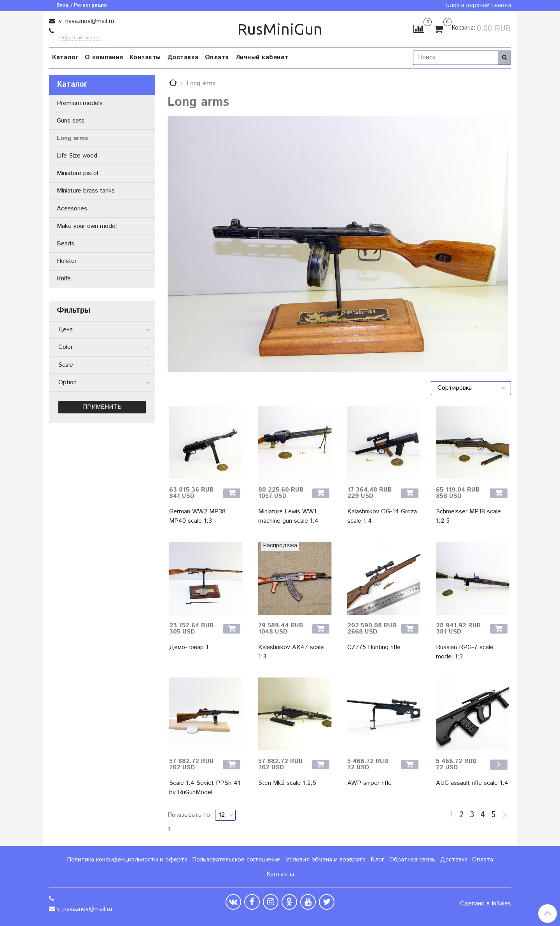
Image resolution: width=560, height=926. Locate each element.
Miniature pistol (77, 173)
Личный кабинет (262, 57)
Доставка (183, 57)
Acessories (72, 209)
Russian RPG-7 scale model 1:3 (465, 652)
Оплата (217, 57)
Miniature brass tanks (86, 191)
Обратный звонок (80, 38)
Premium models (80, 103)
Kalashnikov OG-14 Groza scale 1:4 (382, 516)
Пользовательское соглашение (236, 860)
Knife (64, 279)
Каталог (65, 57)
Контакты (145, 57)
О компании (104, 57)
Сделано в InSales (486, 904)
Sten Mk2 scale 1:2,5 (287, 783)
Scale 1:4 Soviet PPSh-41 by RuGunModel (205, 788)
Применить (102, 407)
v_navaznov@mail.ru (85, 21)
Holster (67, 261)
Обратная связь (412, 860)
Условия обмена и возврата (325, 860)
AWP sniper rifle (369, 783)
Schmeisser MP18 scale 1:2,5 (468, 516)
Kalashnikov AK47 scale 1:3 (291, 652)
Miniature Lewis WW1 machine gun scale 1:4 (288, 516)
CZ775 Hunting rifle (374, 647)
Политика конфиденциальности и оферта (127, 860)
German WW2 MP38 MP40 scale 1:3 (197, 516)
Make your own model (87, 226)
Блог (377, 860)
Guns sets (71, 121)
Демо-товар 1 (189, 647)
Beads (66, 244)
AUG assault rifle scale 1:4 (472, 783)
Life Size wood (77, 156)
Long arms (72, 138)
